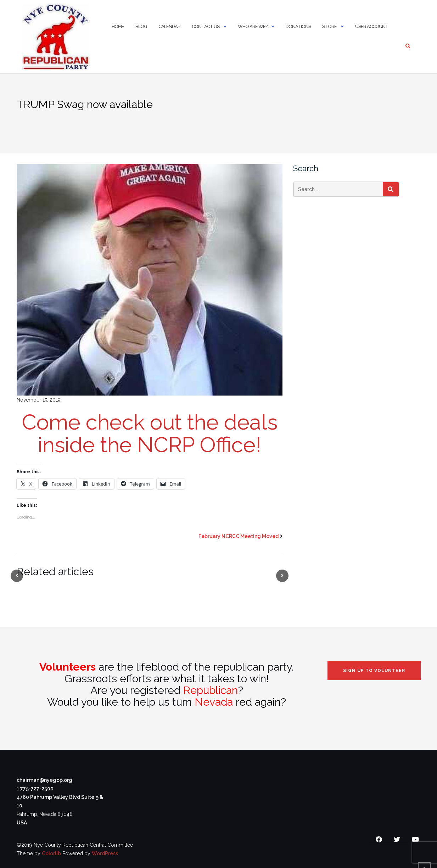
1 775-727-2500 (35, 789)
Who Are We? (253, 26)
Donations (298, 26)
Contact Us (206, 26)
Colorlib (51, 853)
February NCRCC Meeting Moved (239, 536)
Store (329, 26)
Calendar (169, 26)
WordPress (105, 853)
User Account (372, 26)
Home (118, 26)
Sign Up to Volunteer (374, 671)
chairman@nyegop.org (44, 780)
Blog (141, 26)
